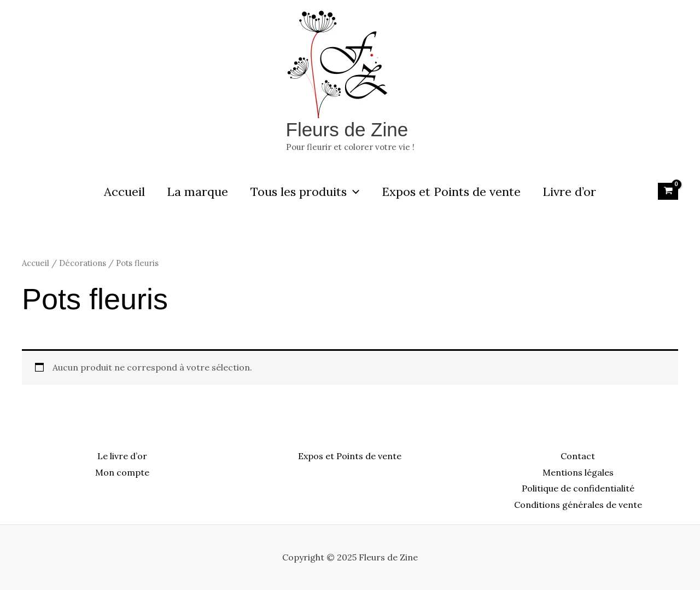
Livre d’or (573, 192)
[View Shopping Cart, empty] (668, 191)
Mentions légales (578, 472)
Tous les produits (305, 192)
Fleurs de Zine (347, 129)
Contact (578, 456)
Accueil (121, 192)
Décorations (83, 263)
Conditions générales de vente (578, 505)
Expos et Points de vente (453, 192)
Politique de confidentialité (578, 488)
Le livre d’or (122, 456)
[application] (353, 192)
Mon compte (122, 472)
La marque (196, 192)
